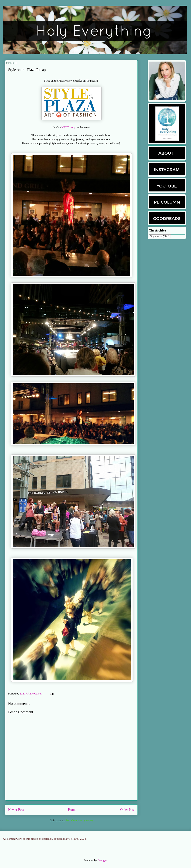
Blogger (102, 860)
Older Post (128, 810)
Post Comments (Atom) (79, 820)
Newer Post (16, 810)
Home (72, 810)
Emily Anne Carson (32, 694)
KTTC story (68, 127)
